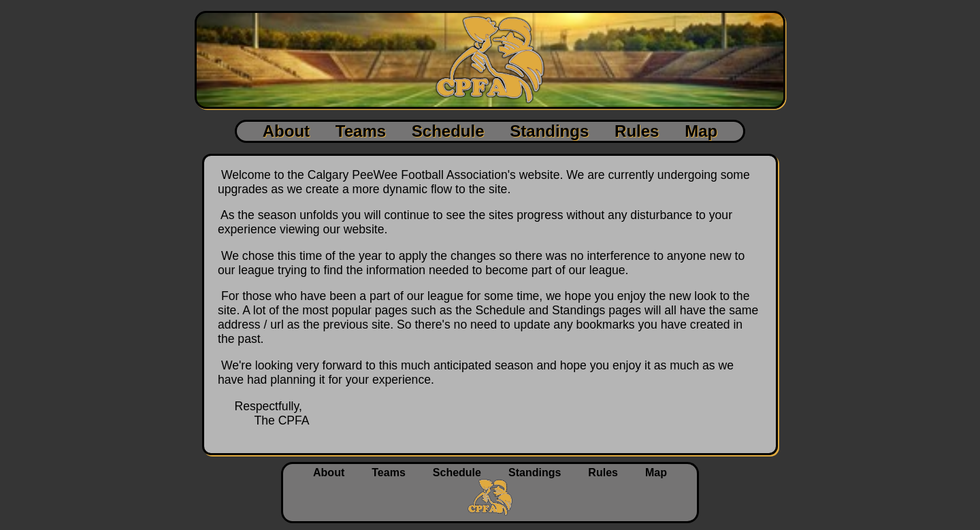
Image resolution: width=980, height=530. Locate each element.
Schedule (448, 131)
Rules (637, 131)
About (286, 131)
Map (701, 131)
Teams (361, 131)
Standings (549, 131)
